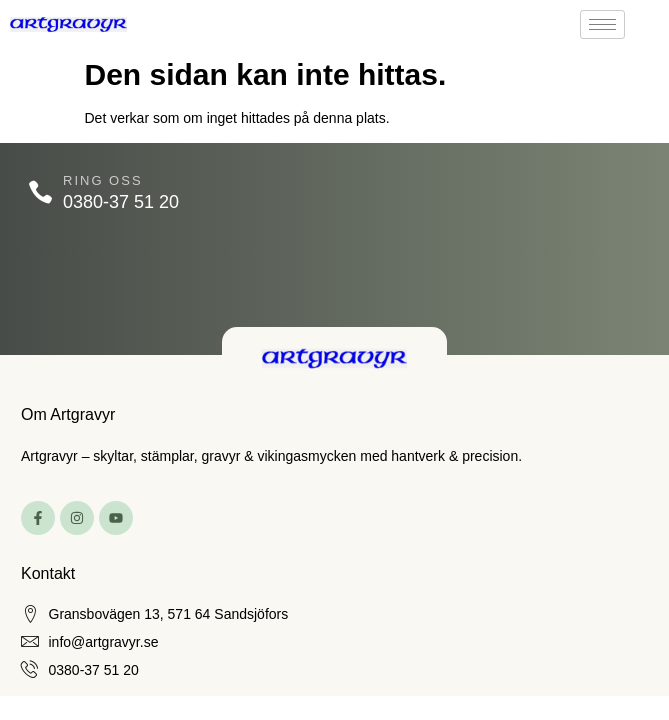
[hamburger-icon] (602, 24)
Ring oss (103, 180)
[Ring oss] (40, 192)
